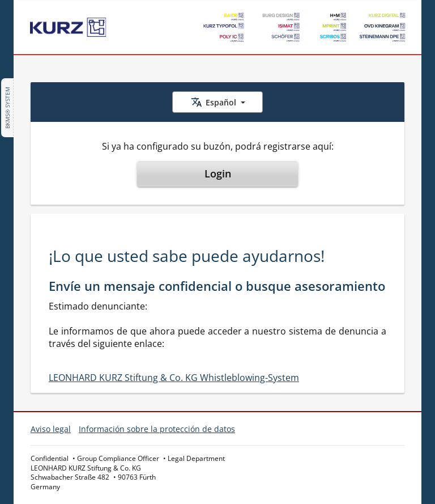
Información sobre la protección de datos (157, 429)
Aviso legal (51, 429)
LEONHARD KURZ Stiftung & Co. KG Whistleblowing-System (174, 378)
